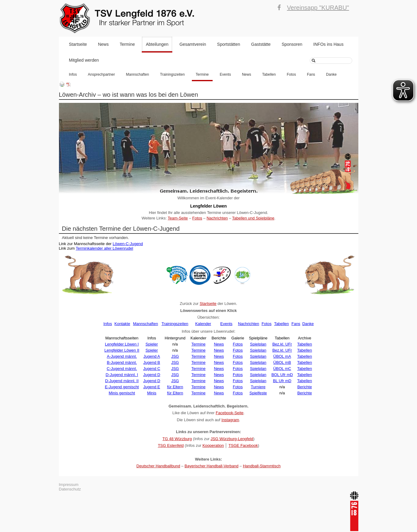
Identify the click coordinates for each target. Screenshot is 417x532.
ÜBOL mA (282, 356)
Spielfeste (258, 393)
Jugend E (152, 387)
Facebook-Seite (230, 413)
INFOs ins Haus (329, 44)
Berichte (305, 387)
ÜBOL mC (282, 369)
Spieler (152, 344)
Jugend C (152, 369)
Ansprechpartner (102, 74)
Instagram (230, 420)
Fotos (291, 74)
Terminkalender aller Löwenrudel (104, 248)
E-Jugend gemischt (122, 387)
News (103, 44)
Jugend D (152, 375)
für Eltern (175, 387)
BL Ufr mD (282, 381)
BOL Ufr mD (282, 375)
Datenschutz (70, 489)
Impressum (69, 485)
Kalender (203, 324)
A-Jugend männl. (122, 356)
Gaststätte (261, 44)
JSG (175, 356)
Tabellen (269, 74)
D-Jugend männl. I (122, 375)
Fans (311, 74)
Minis (152, 393)
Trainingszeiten (172, 74)
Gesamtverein (193, 44)
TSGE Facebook (243, 445)
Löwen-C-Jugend (128, 244)
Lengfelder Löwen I (122, 344)
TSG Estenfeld (171, 445)
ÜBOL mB (282, 362)
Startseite (78, 44)
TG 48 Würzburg (177, 439)
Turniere (258, 387)
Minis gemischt (122, 393)
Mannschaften (137, 74)
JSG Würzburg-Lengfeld (232, 439)
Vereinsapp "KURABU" (318, 8)
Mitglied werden (84, 60)
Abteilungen (157, 44)
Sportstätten (229, 44)
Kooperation (213, 445)
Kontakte (122, 324)
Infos (73, 74)
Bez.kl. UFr (282, 344)
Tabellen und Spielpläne (253, 218)
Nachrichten (217, 218)
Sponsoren (292, 44)
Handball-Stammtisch (262, 466)
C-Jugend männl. (122, 369)
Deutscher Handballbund (158, 466)
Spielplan (258, 344)
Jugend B (152, 362)
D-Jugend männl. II (122, 381)
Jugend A (152, 356)
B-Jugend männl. (122, 362)
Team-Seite (178, 218)
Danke (331, 74)
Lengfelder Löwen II (122, 350)
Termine (127, 44)
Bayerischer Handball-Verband (211, 466)
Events (225, 74)
